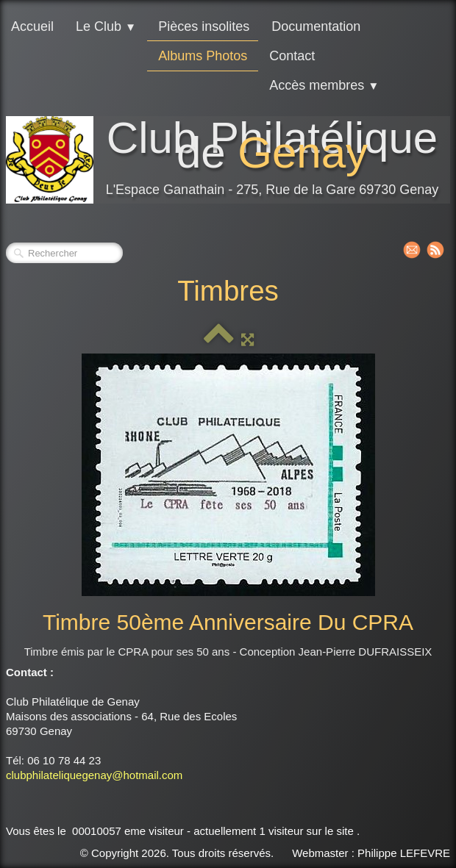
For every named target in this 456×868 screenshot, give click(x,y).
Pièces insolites (204, 26)
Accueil (32, 26)
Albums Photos (203, 56)
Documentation (316, 26)
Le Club (106, 26)
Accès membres (324, 85)
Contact (292, 56)
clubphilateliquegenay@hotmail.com (94, 775)
